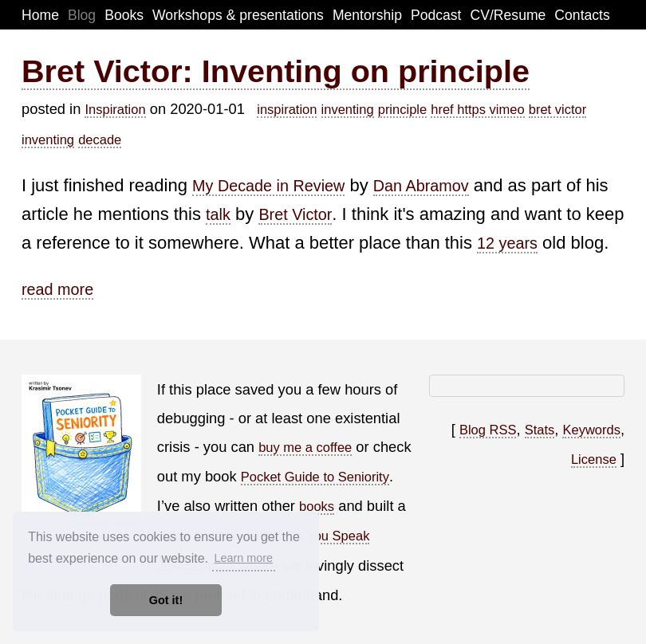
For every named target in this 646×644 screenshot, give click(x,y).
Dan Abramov (421, 186)
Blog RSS (488, 430)
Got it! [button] (166, 600)
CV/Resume (508, 15)
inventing (348, 109)
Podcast (436, 15)
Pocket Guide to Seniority (315, 477)
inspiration (287, 109)
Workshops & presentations (238, 15)
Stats (540, 430)
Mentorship (367, 15)
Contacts (582, 15)
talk (218, 214)
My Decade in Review (268, 186)
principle (402, 109)
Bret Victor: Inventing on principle (276, 71)
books (317, 506)
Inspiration (115, 109)
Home (40, 15)
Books (124, 15)
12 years (507, 243)
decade (100, 139)
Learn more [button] (243, 558)
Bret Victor (295, 214)
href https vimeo (477, 109)
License (594, 459)
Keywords (591, 430)
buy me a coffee (305, 447)
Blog (82, 15)
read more (57, 289)
